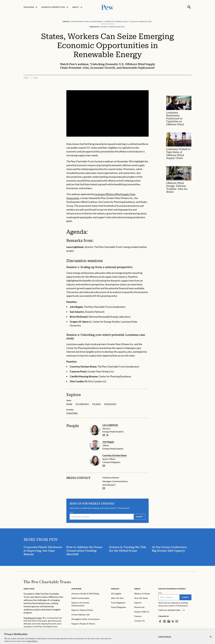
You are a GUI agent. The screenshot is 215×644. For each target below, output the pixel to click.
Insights (115, 589)
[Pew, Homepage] (107, 7)
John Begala (108, 442)
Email (72, 512)
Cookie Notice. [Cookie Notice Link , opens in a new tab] (32, 642)
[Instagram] (164, 621)
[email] (104, 435)
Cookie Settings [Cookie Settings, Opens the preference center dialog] (165, 638)
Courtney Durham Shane (115, 455)
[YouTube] (177, 621)
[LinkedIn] (169, 621)
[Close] (211, 638)
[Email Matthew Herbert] (104, 488)
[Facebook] (160, 621)
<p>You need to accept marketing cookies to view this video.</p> (107, 113)
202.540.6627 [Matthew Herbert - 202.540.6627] (109, 485)
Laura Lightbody (110, 425)
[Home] (47, 582)
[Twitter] (173, 621)
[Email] (102, 517)
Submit (139, 517)
